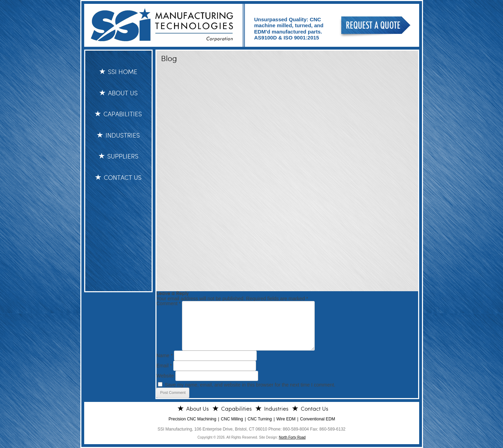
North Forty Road (292, 437)
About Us (123, 93)
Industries (123, 135)
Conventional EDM (318, 419)
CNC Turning (260, 419)
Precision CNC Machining (193, 419)
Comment (169, 303)
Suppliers (123, 156)
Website (165, 376)
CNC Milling (232, 419)
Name (165, 355)
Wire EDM (286, 419)
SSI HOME (123, 72)
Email (164, 366)
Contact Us (123, 178)
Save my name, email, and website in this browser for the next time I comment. (250, 385)
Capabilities (123, 114)
